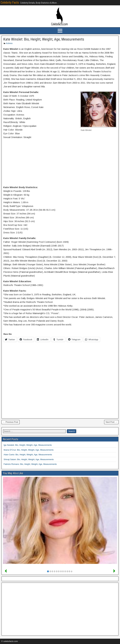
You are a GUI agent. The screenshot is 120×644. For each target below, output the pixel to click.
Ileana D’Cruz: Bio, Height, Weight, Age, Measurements (29, 450)
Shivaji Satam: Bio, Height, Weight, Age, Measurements (29, 459)
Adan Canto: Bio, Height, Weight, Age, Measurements (28, 455)
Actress (9, 43)
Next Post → (111, 422)
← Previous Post (11, 422)
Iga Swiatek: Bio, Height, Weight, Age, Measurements (28, 445)
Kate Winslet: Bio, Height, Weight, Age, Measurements (44, 39)
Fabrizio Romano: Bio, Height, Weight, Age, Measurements (30, 464)
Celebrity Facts (10, 3)
